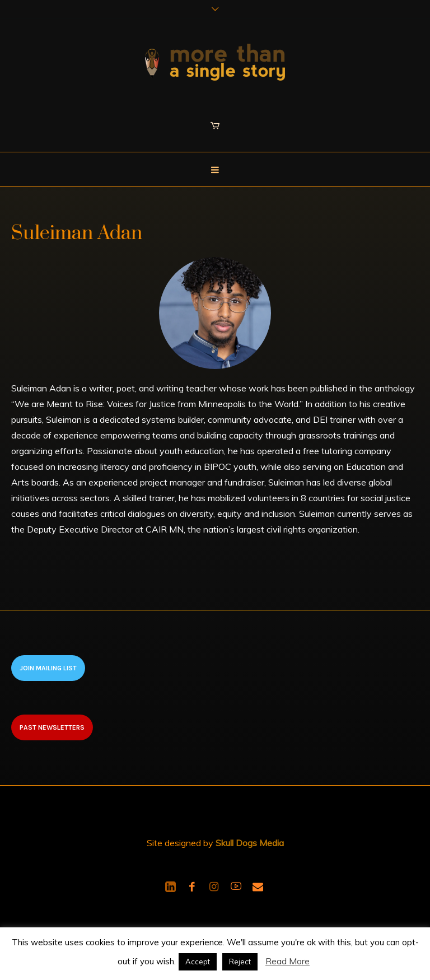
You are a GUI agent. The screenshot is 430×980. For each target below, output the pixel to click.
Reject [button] (240, 962)
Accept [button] (198, 962)
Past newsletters (52, 727)
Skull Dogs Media (250, 843)
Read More (288, 961)
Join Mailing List (48, 668)
